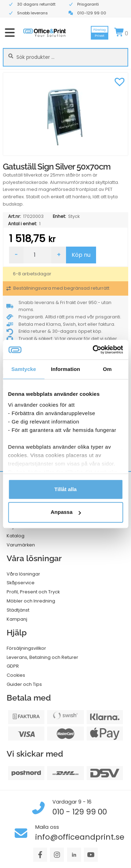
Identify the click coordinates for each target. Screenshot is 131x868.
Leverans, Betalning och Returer (42, 657)
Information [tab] (66, 369)
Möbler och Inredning (31, 601)
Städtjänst (18, 610)
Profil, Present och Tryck (33, 592)
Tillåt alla (66, 489)
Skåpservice (21, 583)
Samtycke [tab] (24, 369)
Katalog (16, 536)
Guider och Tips (24, 684)
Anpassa (66, 512)
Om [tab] (107, 369)
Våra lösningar (23, 574)
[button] (119, 81)
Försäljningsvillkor (26, 648)
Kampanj (17, 619)
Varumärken (21, 545)
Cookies (16, 675)
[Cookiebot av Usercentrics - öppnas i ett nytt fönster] (93, 350)
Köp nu (81, 255)
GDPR (13, 666)
